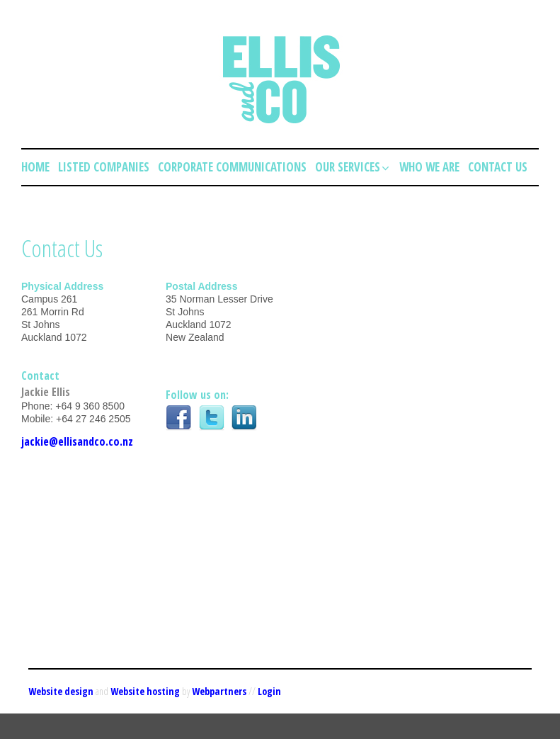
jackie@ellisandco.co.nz (77, 441)
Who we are (429, 167)
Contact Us (498, 167)
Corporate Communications (232, 167)
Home (35, 167)
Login (269, 691)
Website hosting (145, 691)
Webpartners (219, 691)
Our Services (353, 167)
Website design (61, 691)
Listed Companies (104, 167)
